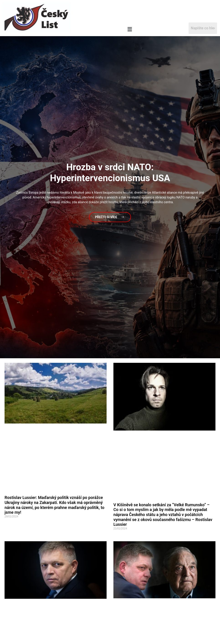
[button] (130, 30)
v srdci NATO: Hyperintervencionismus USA (110, 173)
